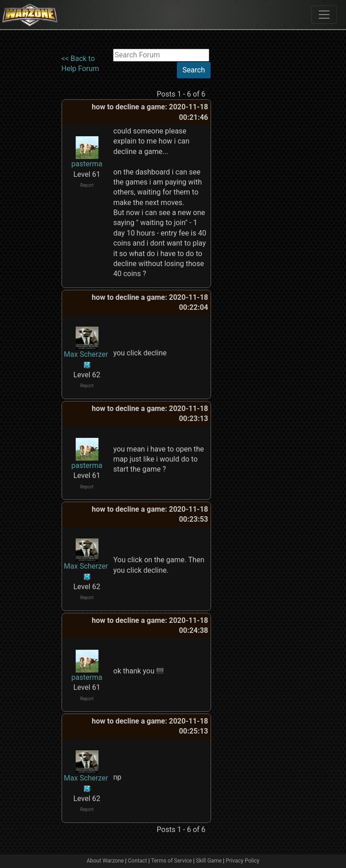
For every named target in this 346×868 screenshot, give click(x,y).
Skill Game (209, 861)
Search (194, 70)
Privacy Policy (243, 861)
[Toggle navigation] (324, 15)
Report (87, 185)
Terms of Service (171, 861)
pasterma (87, 164)
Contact (138, 861)
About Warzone (105, 861)
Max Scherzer (86, 354)
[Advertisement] (248, 185)
